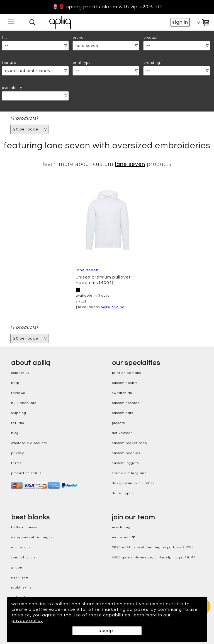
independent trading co (32, 537)
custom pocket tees (129, 443)
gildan (17, 567)
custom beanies (126, 453)
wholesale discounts (29, 443)
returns (18, 423)
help (15, 383)
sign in (180, 22)
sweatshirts (122, 393)
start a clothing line (129, 473)
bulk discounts (24, 403)
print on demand (127, 373)
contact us (20, 373)
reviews (18, 393)
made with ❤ (124, 537)
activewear (122, 433)
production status (26, 473)
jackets (118, 423)
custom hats (123, 413)
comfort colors (23, 557)
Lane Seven (130, 164)
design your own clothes (133, 483)
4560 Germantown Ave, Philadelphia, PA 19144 (154, 557)
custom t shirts (125, 383)
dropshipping (123, 493)
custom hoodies (126, 403)
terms (16, 463)
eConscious (21, 547)
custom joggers (125, 463)
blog (15, 433)
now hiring (121, 527)
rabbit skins (21, 588)
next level (20, 578)
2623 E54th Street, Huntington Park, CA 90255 (153, 547)
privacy (18, 453)
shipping (19, 413)
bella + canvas (24, 527)
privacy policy (27, 621)
